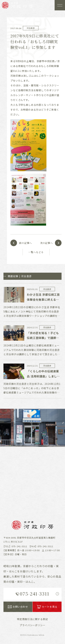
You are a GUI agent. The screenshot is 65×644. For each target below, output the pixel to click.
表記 (32, 619)
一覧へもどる (36, 252)
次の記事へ (46, 243)
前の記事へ (25, 243)
